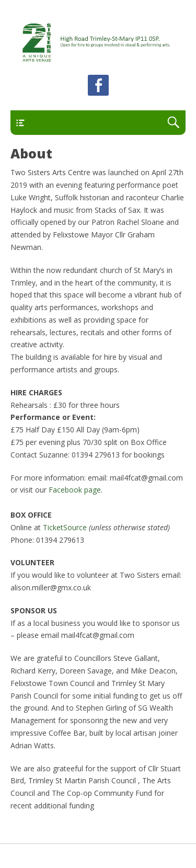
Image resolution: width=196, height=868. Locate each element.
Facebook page (75, 490)
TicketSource (65, 527)
